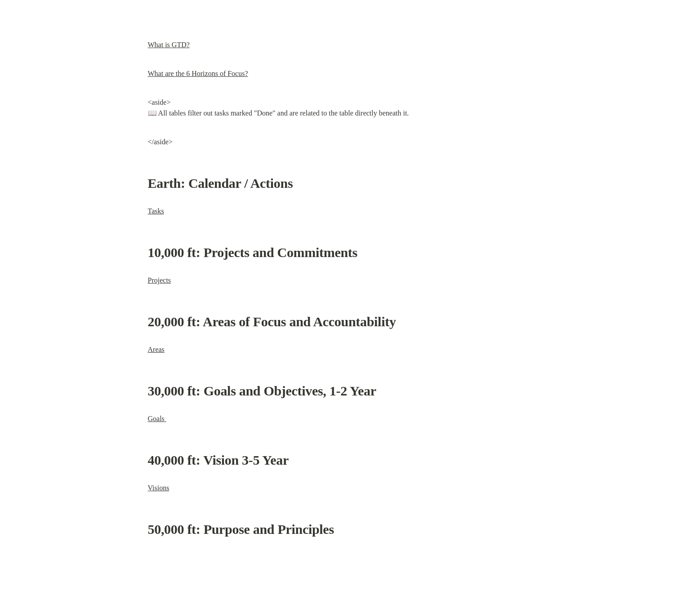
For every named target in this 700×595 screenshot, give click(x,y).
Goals (157, 419)
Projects (160, 280)
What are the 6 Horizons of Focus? (198, 73)
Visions (159, 488)
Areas (156, 349)
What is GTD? (169, 45)
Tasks (156, 211)
